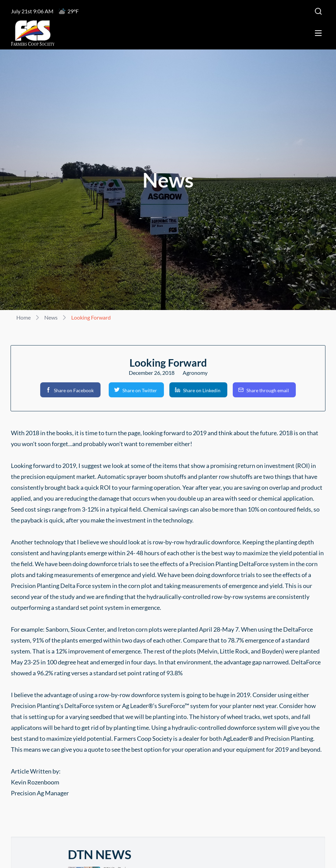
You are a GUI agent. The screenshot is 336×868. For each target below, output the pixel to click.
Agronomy (195, 373)
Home (24, 317)
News (51, 317)
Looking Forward (91, 317)
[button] (70, 390)
